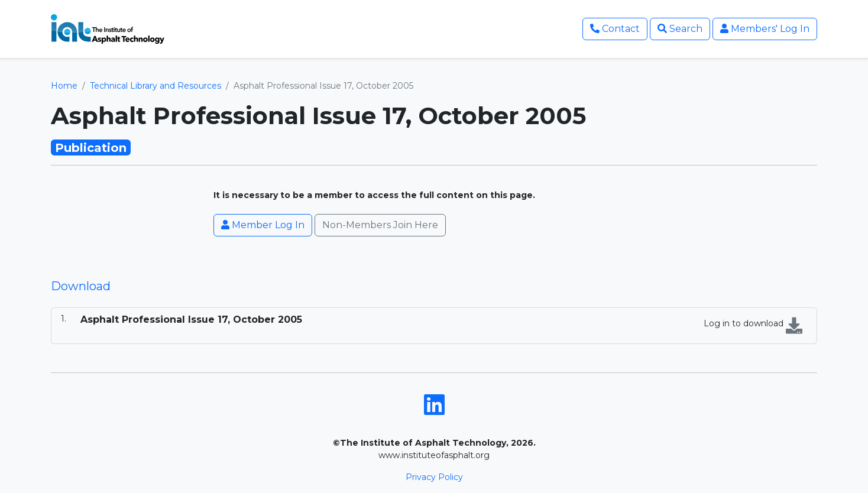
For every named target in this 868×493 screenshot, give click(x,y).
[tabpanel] (434, 326)
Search (680, 29)
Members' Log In (765, 29)
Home (64, 86)
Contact (615, 29)
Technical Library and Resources (156, 86)
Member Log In (263, 225)
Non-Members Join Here (380, 225)
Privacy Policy (434, 477)
